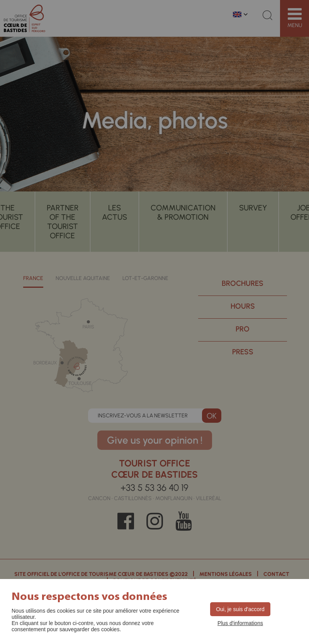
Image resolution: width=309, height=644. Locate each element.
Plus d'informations (240, 623)
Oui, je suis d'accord (240, 609)
